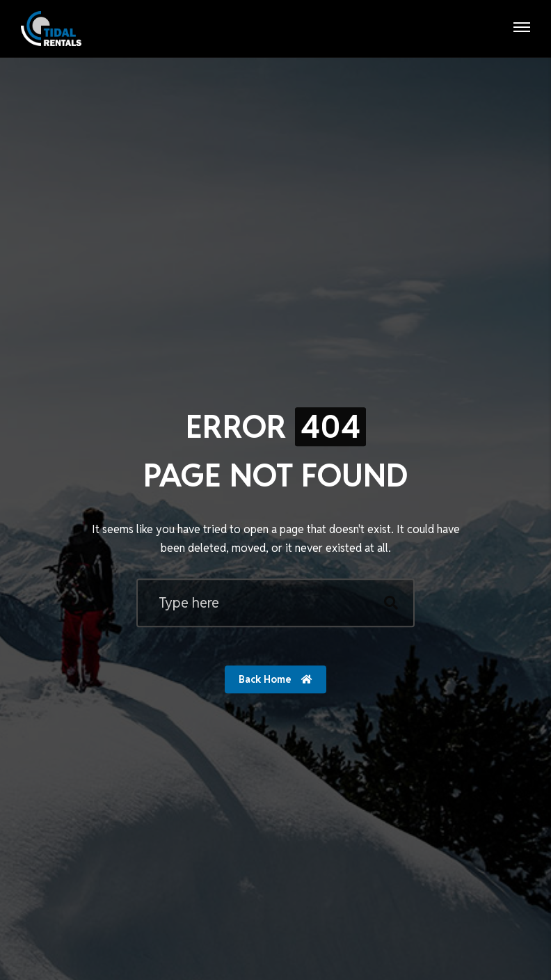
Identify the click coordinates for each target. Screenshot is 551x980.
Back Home (275, 680)
